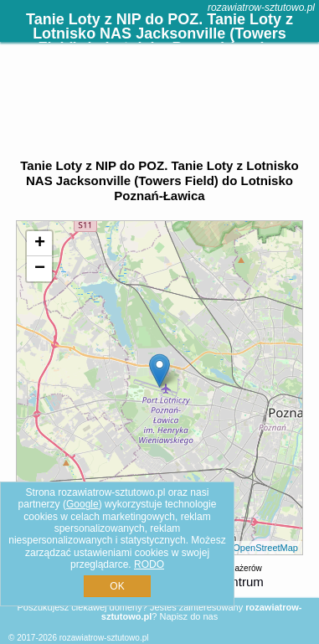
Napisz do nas (188, 616)
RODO (149, 564)
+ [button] (40, 244)
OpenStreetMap (265, 548)
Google (82, 504)
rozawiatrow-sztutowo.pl (261, 8)
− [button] (40, 269)
